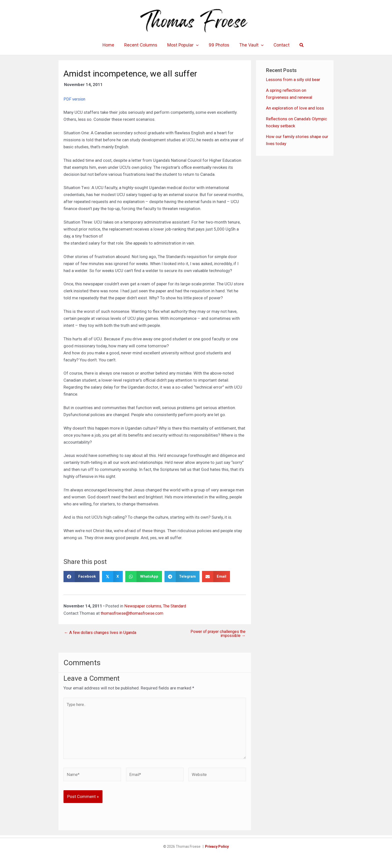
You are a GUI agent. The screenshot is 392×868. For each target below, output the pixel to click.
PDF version (75, 99)
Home (112, 45)
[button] (297, 45)
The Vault (249, 45)
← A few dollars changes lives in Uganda (102, 632)
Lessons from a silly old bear (293, 80)
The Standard (177, 606)
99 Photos (218, 45)
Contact (278, 45)
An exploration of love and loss (295, 108)
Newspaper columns (143, 606)
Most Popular (184, 45)
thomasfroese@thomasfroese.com (134, 613)
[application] (197, 45)
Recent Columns (143, 45)
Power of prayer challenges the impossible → (216, 634)
